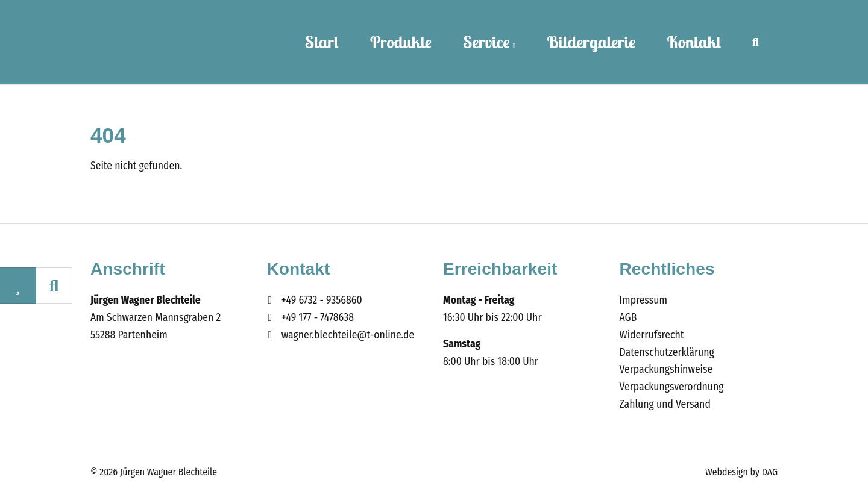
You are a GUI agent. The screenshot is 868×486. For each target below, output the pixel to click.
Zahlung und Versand (665, 404)
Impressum (643, 300)
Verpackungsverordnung (672, 387)
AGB (628, 318)
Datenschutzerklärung (667, 353)
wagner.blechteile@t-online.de (348, 335)
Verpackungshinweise (666, 369)
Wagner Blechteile (150, 42)
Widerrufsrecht (652, 335)
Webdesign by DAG (741, 472)
